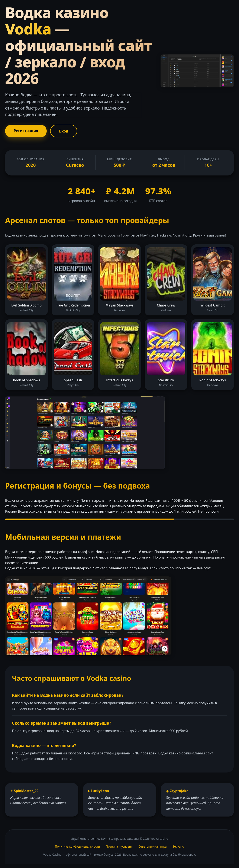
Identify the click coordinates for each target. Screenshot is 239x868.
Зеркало (178, 846)
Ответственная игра (153, 846)
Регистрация (26, 131)
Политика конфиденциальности (77, 846)
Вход (64, 131)
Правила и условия (119, 846)
